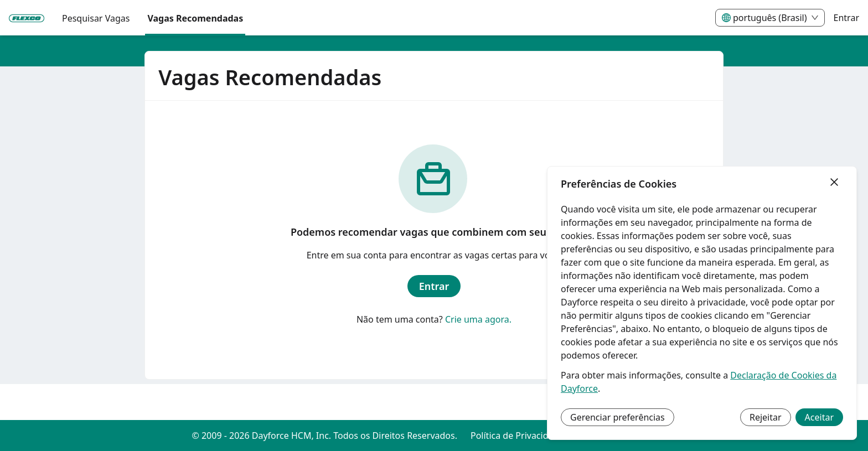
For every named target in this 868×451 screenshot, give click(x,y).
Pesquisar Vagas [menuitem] (96, 18)
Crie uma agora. (478, 319)
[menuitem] (27, 18)
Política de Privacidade (517, 436)
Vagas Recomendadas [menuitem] (195, 18)
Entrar (846, 18)
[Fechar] (834, 183)
